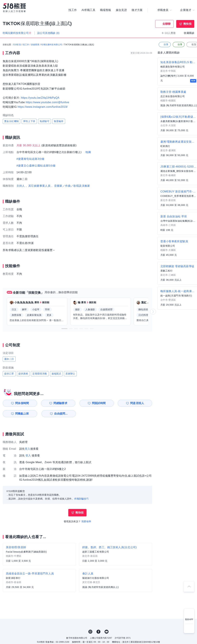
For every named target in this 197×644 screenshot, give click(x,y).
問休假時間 (22, 403)
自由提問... (61, 414)
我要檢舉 (86, 521)
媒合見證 (121, 10)
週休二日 (9, 359)
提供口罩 (9, 374)
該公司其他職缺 (48, 33)
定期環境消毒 (40, 374)
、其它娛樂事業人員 (38, 186)
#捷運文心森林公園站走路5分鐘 (36, 166)
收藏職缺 (189, 33)
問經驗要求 (60, 403)
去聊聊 (167, 24)
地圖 (88, 152)
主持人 (21, 186)
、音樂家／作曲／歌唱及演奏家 (71, 186)
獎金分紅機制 (11, 121)
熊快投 (187, 24)
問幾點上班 (22, 414)
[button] (64, 329)
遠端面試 (56, 374)
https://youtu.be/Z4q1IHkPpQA (40, 98)
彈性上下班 (29, 121)
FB (98, 632)
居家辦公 (70, 374)
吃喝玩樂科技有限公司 (52, 45)
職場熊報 (106, 10)
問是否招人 (137, 403)
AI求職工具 (88, 10)
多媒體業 (35, 45)
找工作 (73, 10)
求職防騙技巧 (81, 499)
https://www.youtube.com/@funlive (47, 102)
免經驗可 (45, 121)
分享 (164, 45)
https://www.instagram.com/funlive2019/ (43, 107)
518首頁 (17, 45)
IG (90, 632)
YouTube (107, 632)
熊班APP (189, 619)
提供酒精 (23, 374)
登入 (28, 449)
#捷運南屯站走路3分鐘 (31, 159)
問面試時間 (99, 403)
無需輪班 (59, 121)
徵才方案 (137, 10)
